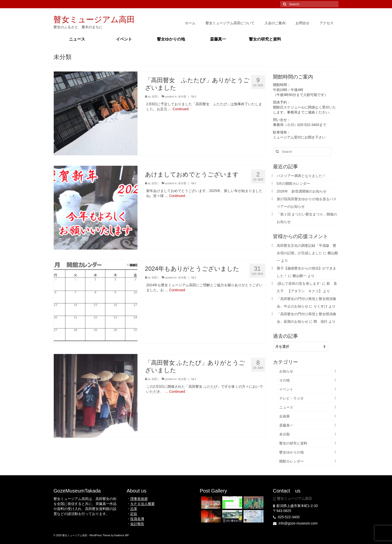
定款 (134, 514)
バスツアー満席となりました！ (301, 176)
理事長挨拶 (139, 499)
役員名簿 (137, 519)
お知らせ (286, 371)
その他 (284, 380)
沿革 (134, 509)
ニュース (286, 407)
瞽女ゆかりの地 (291, 452)
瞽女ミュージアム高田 (94, 19)
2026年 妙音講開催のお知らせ (302, 191)
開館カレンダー (291, 461)
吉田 (154, 96)
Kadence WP (121, 535)
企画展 (284, 416)
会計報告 (137, 524)
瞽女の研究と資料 (293, 443)
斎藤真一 (286, 425)
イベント (286, 389)
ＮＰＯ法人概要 (142, 504)
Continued (181, 109)
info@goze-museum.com (295, 523)
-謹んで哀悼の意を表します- (299, 283)
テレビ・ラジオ (291, 398)
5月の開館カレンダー (293, 183)
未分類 (182, 96)
